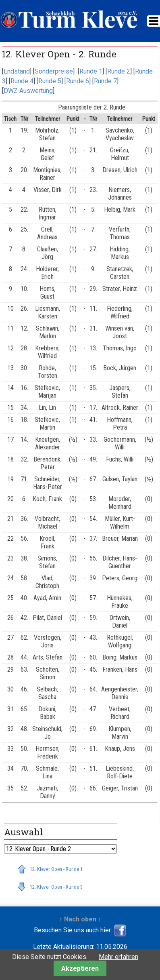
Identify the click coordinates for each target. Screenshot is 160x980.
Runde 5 (50, 81)
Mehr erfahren (118, 957)
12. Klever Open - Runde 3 (56, 887)
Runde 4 (22, 81)
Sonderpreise (54, 71)
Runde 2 (119, 71)
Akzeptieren (80, 968)
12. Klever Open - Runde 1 (56, 869)
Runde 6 (78, 81)
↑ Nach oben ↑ (80, 919)
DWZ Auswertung (28, 91)
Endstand (17, 71)
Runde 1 (91, 71)
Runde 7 (105, 81)
